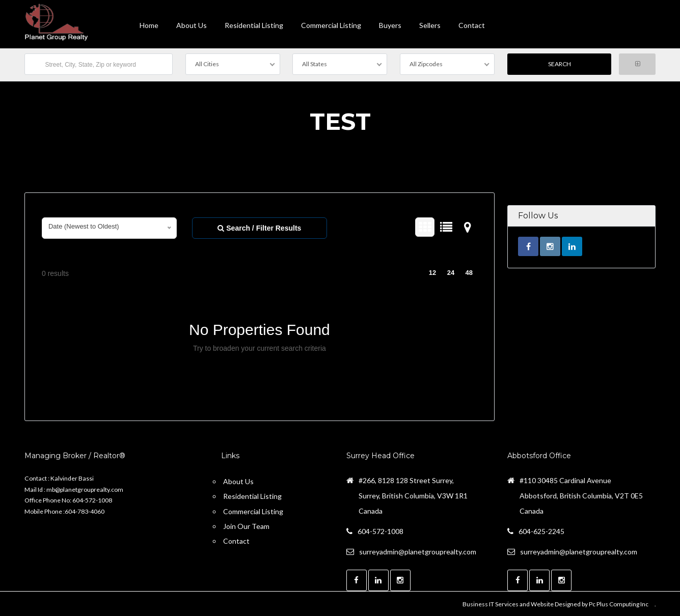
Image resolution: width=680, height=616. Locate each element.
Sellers (430, 25)
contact (472, 25)
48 (469, 272)
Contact (236, 540)
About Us (192, 25)
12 (432, 272)
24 (451, 272)
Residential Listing (254, 25)
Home (149, 25)
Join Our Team (246, 525)
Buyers (390, 25)
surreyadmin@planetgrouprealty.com (418, 551)
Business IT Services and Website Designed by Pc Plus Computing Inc (555, 603)
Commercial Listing (331, 25)
